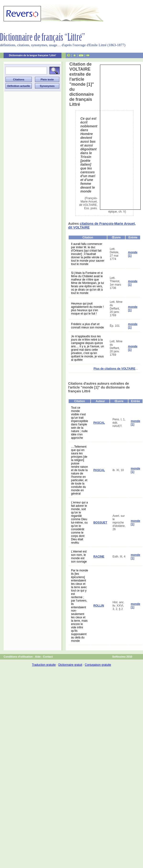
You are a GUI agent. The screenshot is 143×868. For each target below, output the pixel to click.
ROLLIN (99, 606)
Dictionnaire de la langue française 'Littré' (33, 55)
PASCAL (99, 423)
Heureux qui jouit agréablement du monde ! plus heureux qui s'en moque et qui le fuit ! (87, 309)
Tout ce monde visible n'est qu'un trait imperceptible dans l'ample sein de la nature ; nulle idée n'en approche (80, 423)
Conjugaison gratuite (98, 665)
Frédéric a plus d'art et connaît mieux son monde (87, 326)
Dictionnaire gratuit (70, 665)
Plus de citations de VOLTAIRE (114, 369)
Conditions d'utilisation (18, 657)
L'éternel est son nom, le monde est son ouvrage (79, 557)
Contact (48, 657)
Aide (38, 657)
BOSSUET (100, 523)
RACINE (99, 557)
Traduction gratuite (44, 665)
